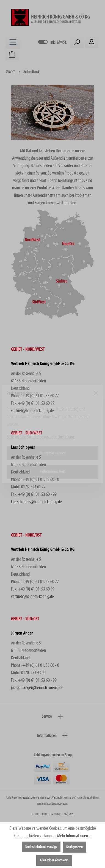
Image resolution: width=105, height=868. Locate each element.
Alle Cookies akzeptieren (54, 860)
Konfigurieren (74, 847)
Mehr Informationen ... (74, 836)
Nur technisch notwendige (41, 847)
